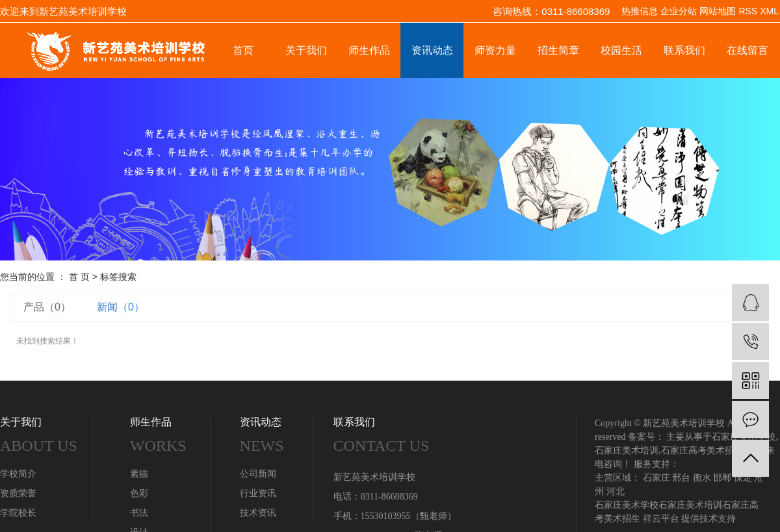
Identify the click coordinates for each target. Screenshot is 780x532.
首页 (243, 50)
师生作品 (369, 50)
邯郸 (722, 478)
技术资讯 (258, 513)
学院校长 (18, 513)
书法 (139, 513)
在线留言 (747, 50)
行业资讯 (258, 493)
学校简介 (18, 474)
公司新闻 (258, 474)
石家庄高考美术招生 (702, 450)
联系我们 (684, 50)
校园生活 (621, 50)
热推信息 (640, 11)
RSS (748, 11)
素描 (139, 474)
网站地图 (718, 11)
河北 (616, 491)
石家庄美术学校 (627, 505)
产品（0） (47, 307)
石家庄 (656, 478)
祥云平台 (661, 519)
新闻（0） (121, 307)
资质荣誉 (18, 493)
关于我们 (306, 50)
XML (769, 11)
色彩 (139, 493)
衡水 (702, 478)
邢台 (681, 478)
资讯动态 (432, 50)
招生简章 (558, 50)
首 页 (79, 277)
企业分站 (679, 11)
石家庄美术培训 (627, 450)
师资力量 (495, 50)
